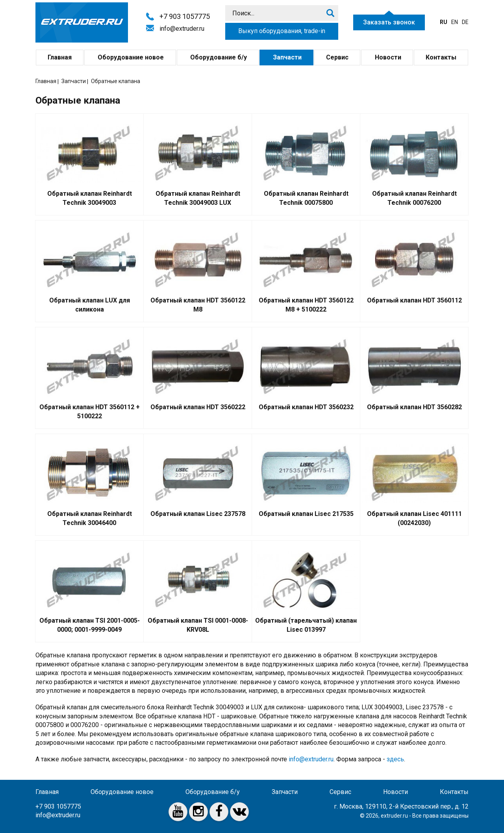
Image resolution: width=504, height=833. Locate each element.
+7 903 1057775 (185, 16)
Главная (60, 57)
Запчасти (286, 57)
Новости (387, 57)
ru (444, 22)
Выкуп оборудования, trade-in (282, 31)
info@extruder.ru (182, 29)
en (455, 22)
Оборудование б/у (218, 57)
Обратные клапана (116, 81)
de (465, 22)
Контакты (441, 57)
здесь (395, 759)
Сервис (337, 57)
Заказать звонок (389, 22)
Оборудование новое (130, 57)
